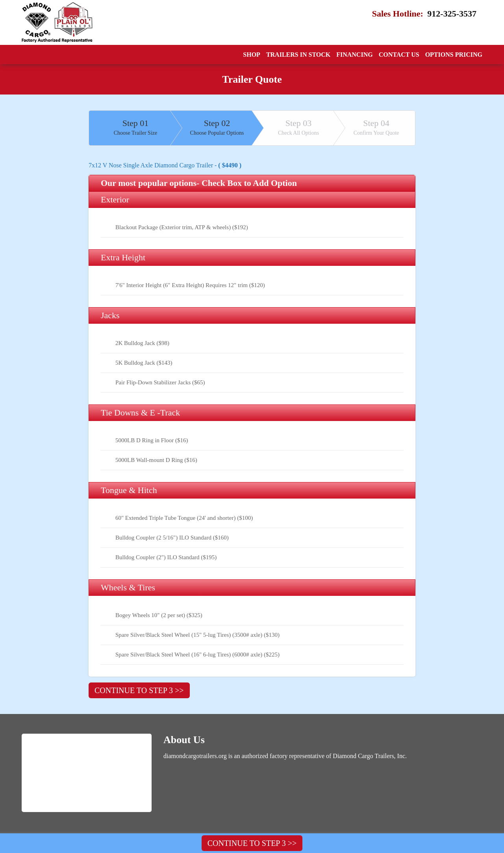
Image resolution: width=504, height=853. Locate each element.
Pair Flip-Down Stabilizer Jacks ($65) (160, 382)
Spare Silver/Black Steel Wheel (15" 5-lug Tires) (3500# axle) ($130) (197, 635)
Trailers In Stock (298, 55)
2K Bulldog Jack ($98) (142, 343)
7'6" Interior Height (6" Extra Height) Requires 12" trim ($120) (190, 285)
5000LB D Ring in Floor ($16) (152, 440)
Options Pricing (454, 55)
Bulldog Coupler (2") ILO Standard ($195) (166, 557)
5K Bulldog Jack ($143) (144, 363)
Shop (252, 55)
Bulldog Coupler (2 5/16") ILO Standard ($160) (172, 538)
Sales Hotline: (418, 14)
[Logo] (57, 22)
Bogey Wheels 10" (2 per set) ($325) (159, 615)
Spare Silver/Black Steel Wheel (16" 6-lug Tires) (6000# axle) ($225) (197, 655)
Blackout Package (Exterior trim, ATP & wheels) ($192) (182, 227)
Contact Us (399, 55)
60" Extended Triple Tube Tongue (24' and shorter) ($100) (184, 518)
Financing (354, 55)
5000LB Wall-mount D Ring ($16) (156, 460)
